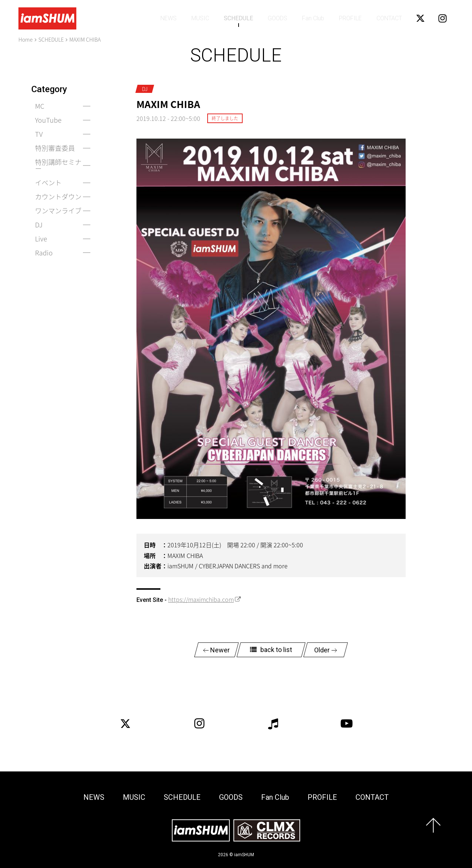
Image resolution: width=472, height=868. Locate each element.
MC (40, 106)
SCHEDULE (238, 18)
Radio (44, 253)
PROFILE (350, 18)
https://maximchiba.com (201, 599)
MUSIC (200, 18)
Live (41, 239)
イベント (48, 183)
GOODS (277, 18)
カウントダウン (58, 197)
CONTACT (389, 18)
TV (39, 134)
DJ (39, 225)
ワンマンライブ (58, 211)
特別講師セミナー (58, 165)
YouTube (48, 120)
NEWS (169, 18)
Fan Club (313, 18)
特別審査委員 (55, 148)
